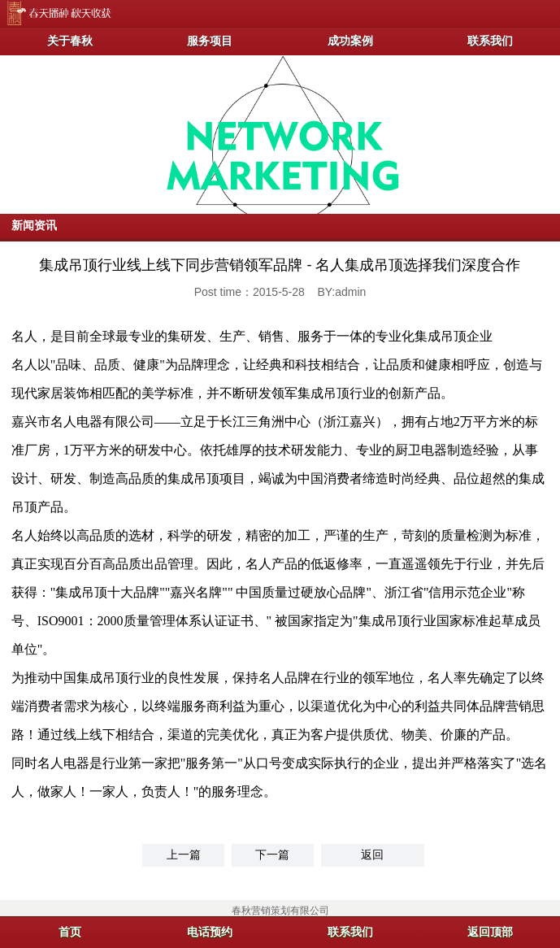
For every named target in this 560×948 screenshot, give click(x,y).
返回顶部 (490, 932)
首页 (70, 932)
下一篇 (272, 855)
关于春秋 (70, 41)
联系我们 (490, 41)
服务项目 (210, 41)
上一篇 (184, 855)
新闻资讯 (34, 225)
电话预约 (210, 932)
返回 (372, 855)
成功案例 (350, 41)
